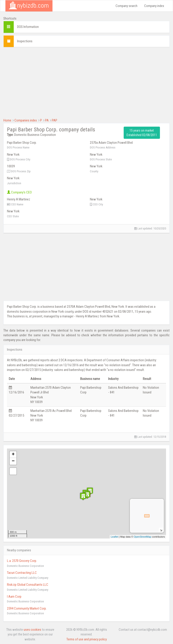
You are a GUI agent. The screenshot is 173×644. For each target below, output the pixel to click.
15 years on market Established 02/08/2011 (142, 133)
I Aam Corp (14, 597)
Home (7, 120)
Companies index (26, 120)
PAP (55, 120)
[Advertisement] (86, 82)
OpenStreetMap (143, 537)
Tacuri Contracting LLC (22, 573)
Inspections (25, 41)
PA (47, 120)
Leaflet (115, 537)
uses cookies (32, 630)
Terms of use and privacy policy (87, 639)
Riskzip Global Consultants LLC (28, 585)
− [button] (13, 461)
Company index (154, 6)
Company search (126, 6)
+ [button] (13, 455)
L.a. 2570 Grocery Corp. (22, 561)
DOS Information (28, 27)
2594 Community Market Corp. (27, 608)
